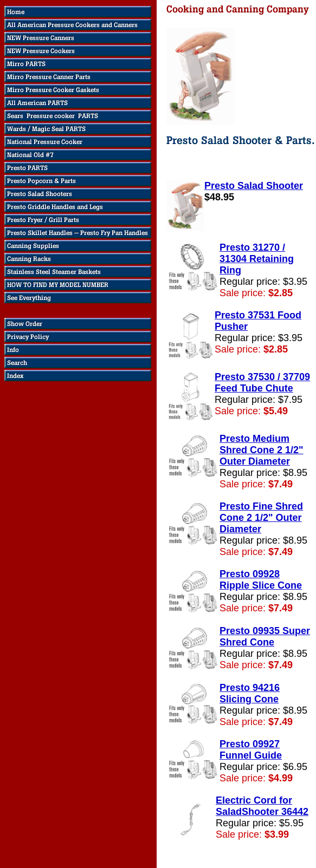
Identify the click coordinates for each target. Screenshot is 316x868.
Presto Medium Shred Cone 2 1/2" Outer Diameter (262, 450)
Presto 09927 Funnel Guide (251, 750)
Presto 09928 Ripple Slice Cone (261, 580)
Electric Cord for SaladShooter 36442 (262, 806)
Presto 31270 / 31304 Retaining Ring (257, 259)
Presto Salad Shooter (254, 186)
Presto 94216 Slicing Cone (250, 693)
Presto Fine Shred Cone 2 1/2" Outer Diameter (261, 518)
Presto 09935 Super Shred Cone (265, 637)
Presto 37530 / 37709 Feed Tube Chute (262, 383)
